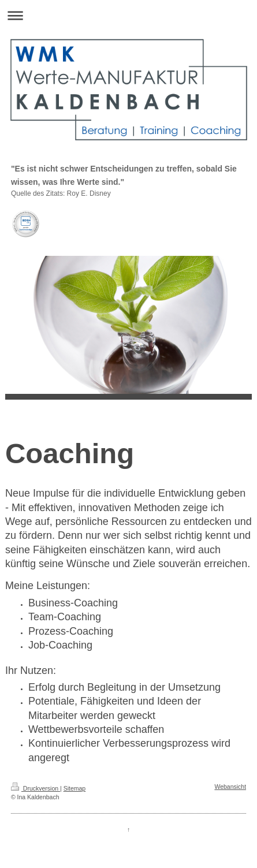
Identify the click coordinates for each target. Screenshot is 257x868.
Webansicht (230, 787)
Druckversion (36, 788)
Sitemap (75, 788)
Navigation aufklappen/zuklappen (128, 15)
